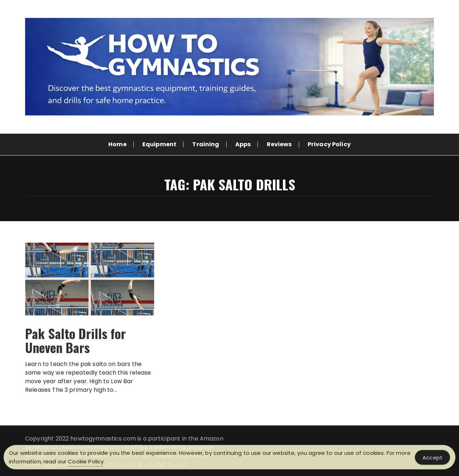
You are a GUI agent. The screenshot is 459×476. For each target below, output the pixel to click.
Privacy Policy (329, 144)
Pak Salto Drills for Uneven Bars (75, 340)
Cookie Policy (86, 463)
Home (117, 144)
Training (206, 144)
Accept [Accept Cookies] (432, 459)
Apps (243, 144)
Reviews (279, 144)
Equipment (159, 144)
